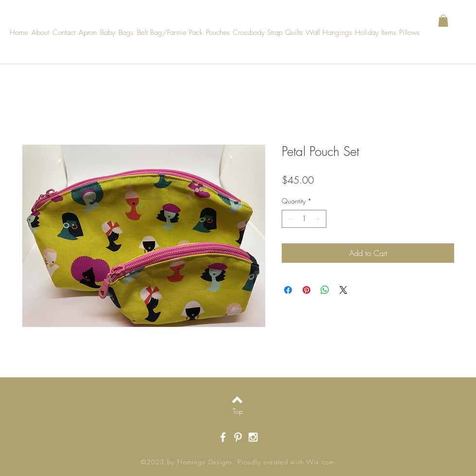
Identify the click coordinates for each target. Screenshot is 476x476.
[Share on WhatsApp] (325, 290)
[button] (443, 21)
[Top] (238, 411)
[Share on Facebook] (288, 290)
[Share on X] (343, 290)
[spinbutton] (304, 219)
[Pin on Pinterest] (306, 290)
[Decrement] (289, 219)
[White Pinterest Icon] (238, 437)
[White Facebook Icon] (223, 437)
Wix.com (321, 462)
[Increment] (319, 219)
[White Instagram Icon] (253, 437)
